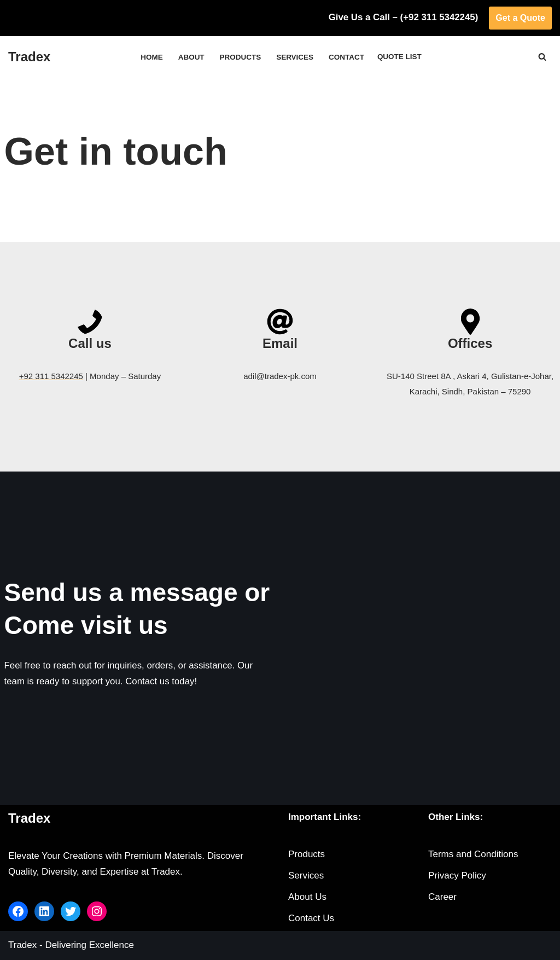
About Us (307, 897)
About (190, 57)
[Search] (542, 57)
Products (240, 57)
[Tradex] (29, 57)
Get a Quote (520, 18)
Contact (346, 57)
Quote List (400, 57)
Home (151, 57)
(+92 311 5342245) (439, 18)
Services (295, 57)
